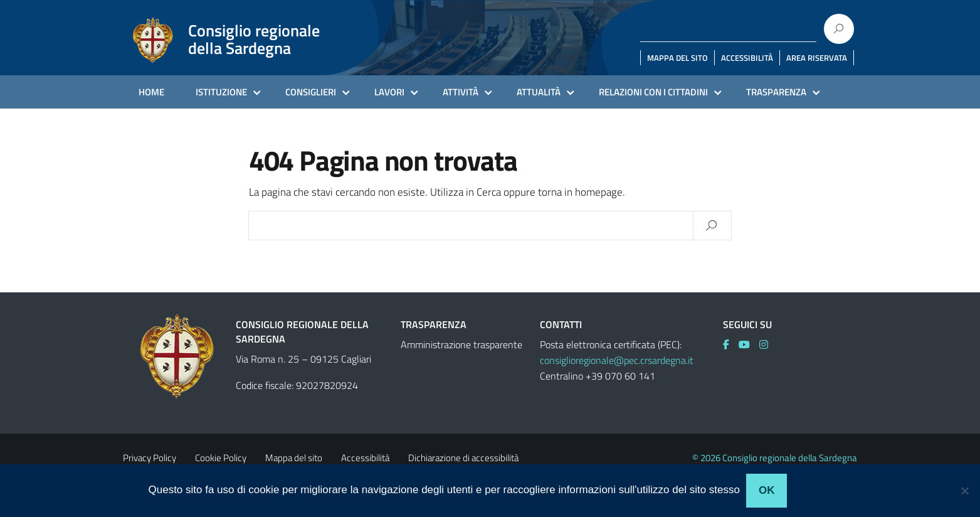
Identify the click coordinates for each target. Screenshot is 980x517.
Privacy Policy (150, 458)
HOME (151, 92)
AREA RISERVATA (817, 58)
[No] (964, 491)
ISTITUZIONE (221, 92)
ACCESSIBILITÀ (747, 58)
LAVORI (389, 92)
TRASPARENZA (776, 92)
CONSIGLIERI (311, 92)
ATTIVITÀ (461, 92)
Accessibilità (365, 458)
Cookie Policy (221, 458)
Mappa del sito (294, 458)
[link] (731, 344)
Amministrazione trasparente (461, 344)
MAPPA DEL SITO (677, 58)
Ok (767, 490)
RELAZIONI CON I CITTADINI (653, 92)
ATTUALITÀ (539, 92)
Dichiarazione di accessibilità (463, 458)
